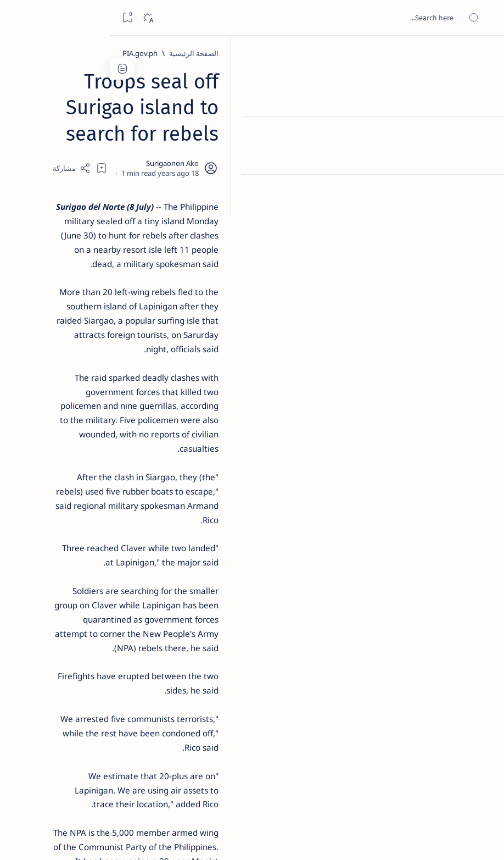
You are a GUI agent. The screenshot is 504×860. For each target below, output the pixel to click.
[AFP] (46, 608)
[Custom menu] (483, 192)
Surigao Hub (401, 839)
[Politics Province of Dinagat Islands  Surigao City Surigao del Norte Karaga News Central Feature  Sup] (121, 525)
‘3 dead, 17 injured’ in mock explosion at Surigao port (83, 457)
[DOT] (83, 364)
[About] (483, 135)
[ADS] (121, 608)
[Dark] (38, 18)
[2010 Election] (46, 525)
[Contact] (483, 157)
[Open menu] (483, 18)
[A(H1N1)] (121, 553)
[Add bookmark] (226, 140)
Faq (44, 670)
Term (147, 670)
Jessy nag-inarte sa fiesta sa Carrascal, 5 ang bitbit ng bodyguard (81, 259)
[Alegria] (83, 292)
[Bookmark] (17, 18)
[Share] (196, 140)
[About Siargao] (46, 553)
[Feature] (88, 165)
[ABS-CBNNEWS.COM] (121, 580)
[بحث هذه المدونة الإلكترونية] (287, 18)
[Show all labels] (129, 634)
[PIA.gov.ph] (372, 53)
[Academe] (46, 580)
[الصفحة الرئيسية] (483, 55)
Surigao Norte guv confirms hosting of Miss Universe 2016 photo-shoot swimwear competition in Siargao (77, 397)
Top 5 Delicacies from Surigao (77, 180)
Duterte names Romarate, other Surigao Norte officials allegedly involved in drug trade (80, 325)
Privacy (72, 670)
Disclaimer (111, 670)
